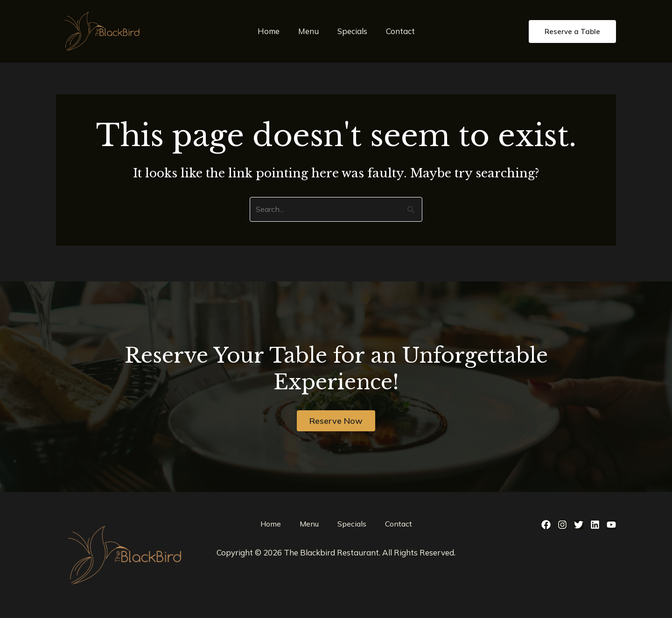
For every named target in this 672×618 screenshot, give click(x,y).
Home (273, 31)
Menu (310, 31)
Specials (351, 31)
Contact (396, 31)
